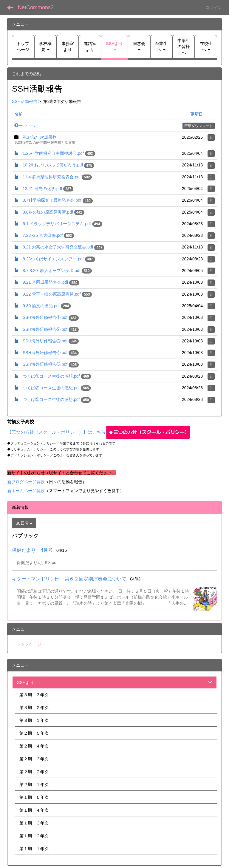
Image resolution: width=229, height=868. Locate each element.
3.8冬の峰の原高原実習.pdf (48, 212)
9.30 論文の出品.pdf (41, 306)
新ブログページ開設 (26, 482)
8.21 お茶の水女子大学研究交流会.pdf (58, 247)
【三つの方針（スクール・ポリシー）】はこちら (99, 432)
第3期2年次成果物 (40, 137)
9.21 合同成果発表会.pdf (45, 282)
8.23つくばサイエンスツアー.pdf (53, 259)
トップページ (29, 644)
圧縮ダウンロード (199, 126)
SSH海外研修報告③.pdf (45, 341)
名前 (18, 114)
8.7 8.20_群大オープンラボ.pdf (52, 271)
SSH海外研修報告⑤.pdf (45, 364)
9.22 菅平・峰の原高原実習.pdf (52, 294)
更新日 (196, 114)
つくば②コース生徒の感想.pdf (51, 388)
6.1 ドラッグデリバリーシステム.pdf (57, 224)
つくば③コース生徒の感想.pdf (51, 399)
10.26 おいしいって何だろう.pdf (53, 165)
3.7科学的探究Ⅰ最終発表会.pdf (52, 200)
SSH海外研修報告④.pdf (45, 353)
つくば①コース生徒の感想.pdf (51, 376)
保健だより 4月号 (32, 550)
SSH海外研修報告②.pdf (45, 329)
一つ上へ (25, 126)
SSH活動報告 (25, 101)
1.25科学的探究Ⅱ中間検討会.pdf (53, 153)
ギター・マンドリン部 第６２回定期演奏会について (69, 579)
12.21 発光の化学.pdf (42, 189)
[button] (114, 47)
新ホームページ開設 (26, 491)
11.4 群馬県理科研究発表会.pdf (52, 177)
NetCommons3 (36, 7)
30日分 (24, 523)
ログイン (213, 7)
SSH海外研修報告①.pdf (45, 317)
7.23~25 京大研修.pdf (43, 235)
